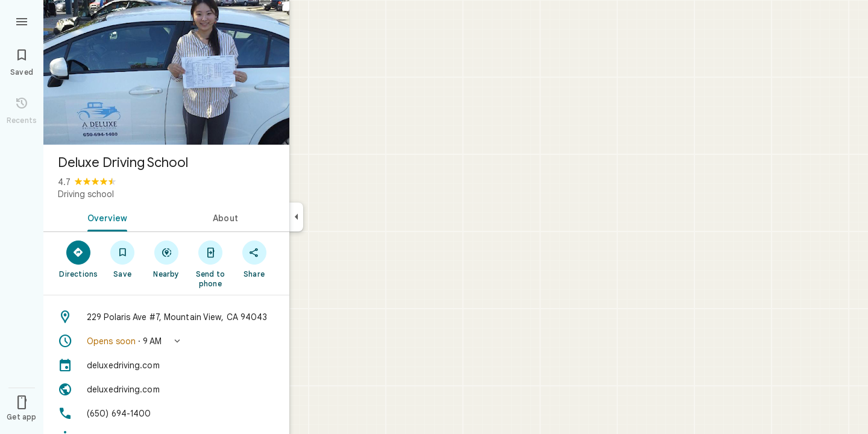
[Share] (254, 259)
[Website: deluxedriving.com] (166, 389)
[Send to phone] (210, 263)
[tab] (105, 217)
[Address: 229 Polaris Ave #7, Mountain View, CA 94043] (166, 317)
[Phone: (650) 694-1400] (166, 414)
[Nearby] (167, 259)
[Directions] (79, 259)
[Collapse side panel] (296, 217)
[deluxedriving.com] (166, 365)
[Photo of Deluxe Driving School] (166, 72)
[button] (166, 341)
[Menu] (22, 20)
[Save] (123, 259)
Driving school (86, 194)
